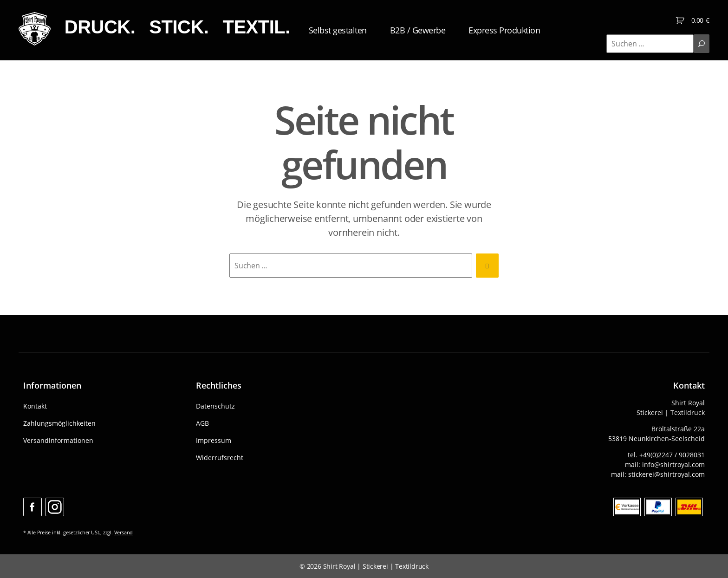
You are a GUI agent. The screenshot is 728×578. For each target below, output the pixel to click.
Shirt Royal (339, 566)
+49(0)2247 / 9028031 (672, 455)
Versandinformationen (58, 440)
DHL (689, 507)
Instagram (55, 507)
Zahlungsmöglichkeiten (59, 423)
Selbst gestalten (355, 32)
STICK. (196, 28)
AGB (202, 423)
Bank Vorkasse (627, 507)
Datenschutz (215, 406)
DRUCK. (117, 28)
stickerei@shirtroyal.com (666, 474)
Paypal (658, 507)
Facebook (32, 507)
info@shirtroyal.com (673, 464)
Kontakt (35, 406)
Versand (124, 532)
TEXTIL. (274, 28)
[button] (20, 558)
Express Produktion (522, 32)
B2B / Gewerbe (435, 32)
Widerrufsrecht (220, 458)
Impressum (214, 440)
